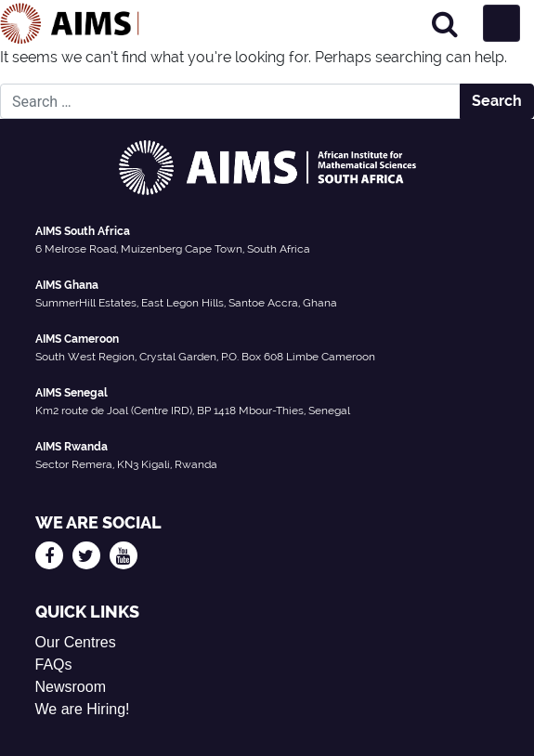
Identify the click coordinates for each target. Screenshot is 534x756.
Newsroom (71, 687)
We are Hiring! (83, 709)
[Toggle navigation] (501, 23)
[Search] (445, 24)
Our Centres (76, 642)
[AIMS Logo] (70, 23)
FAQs (54, 665)
